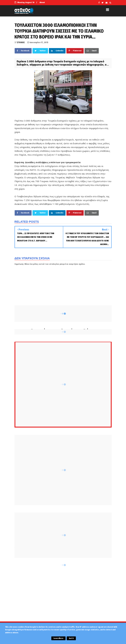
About (42, 2)
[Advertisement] (63, 595)
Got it (71, 638)
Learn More (58, 638)
